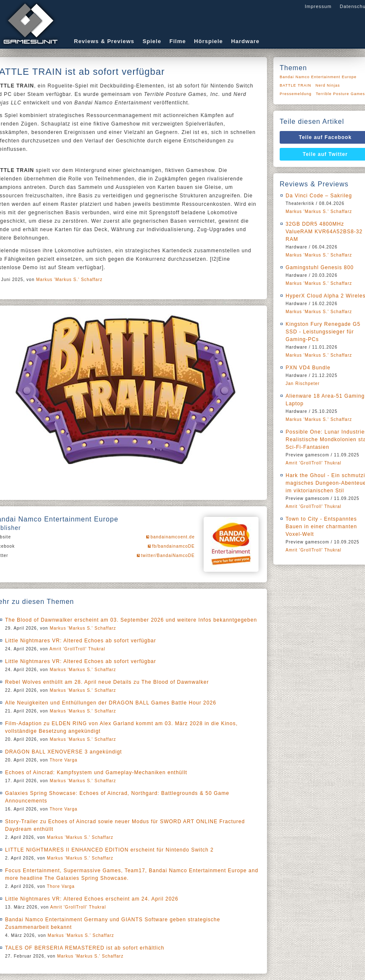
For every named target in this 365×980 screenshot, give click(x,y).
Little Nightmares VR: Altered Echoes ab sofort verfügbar (80, 641)
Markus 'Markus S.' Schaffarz (69, 280)
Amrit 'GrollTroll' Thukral (77, 649)
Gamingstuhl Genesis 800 (320, 268)
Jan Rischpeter (303, 384)
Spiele (152, 41)
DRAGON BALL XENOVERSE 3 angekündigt (64, 752)
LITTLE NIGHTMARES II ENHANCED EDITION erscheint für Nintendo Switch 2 (109, 850)
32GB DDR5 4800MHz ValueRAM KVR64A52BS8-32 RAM (324, 232)
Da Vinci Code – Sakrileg (319, 196)
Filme (178, 41)
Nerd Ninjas (328, 85)
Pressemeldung (296, 94)
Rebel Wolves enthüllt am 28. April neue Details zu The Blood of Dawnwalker (107, 682)
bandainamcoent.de (173, 537)
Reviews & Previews (104, 41)
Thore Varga (63, 760)
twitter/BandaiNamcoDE (168, 556)
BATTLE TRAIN (296, 85)
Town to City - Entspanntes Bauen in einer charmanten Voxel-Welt (321, 527)
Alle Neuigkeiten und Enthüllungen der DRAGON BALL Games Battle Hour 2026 (111, 703)
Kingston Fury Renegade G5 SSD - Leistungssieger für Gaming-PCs (323, 332)
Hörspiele (208, 41)
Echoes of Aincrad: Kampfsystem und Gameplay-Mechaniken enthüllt (96, 773)
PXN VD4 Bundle (308, 368)
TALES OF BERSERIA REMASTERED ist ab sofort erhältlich (85, 948)
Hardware (245, 41)
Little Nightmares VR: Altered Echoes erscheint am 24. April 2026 (92, 899)
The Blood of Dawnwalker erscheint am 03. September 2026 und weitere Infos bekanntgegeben (131, 620)
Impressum (318, 6)
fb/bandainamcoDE (173, 546)
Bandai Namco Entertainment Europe (318, 77)
